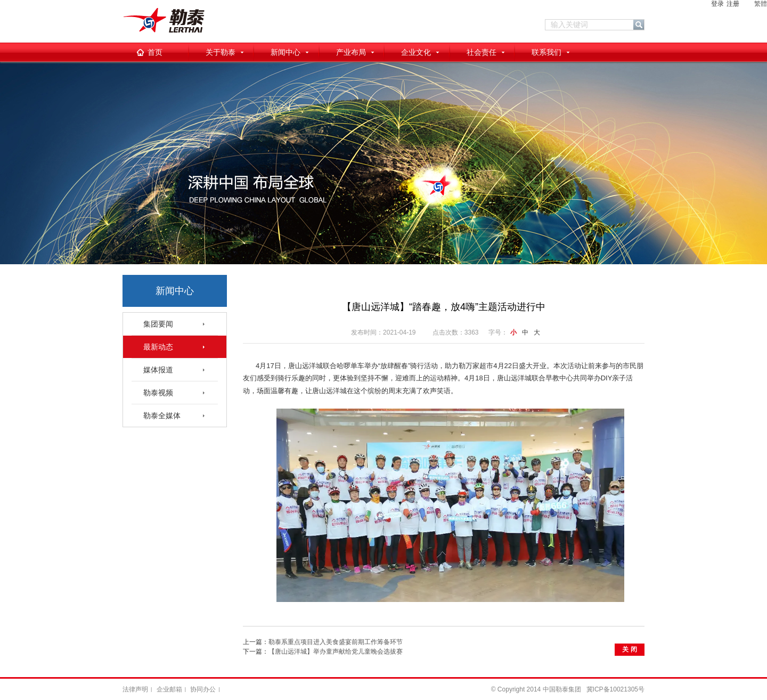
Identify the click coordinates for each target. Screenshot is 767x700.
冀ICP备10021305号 (615, 689)
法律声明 (135, 689)
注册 (733, 4)
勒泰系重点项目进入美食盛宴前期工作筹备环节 (336, 642)
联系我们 (546, 52)
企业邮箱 (169, 689)
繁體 (761, 4)
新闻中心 (285, 52)
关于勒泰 (221, 52)
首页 (155, 52)
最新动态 (158, 347)
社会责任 (482, 52)
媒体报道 (158, 370)
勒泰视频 (158, 393)
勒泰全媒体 (162, 416)
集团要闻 (158, 324)
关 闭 (629, 649)
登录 (717, 4)
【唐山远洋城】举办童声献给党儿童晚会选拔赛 (336, 652)
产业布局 (351, 52)
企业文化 (416, 52)
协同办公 (203, 689)
